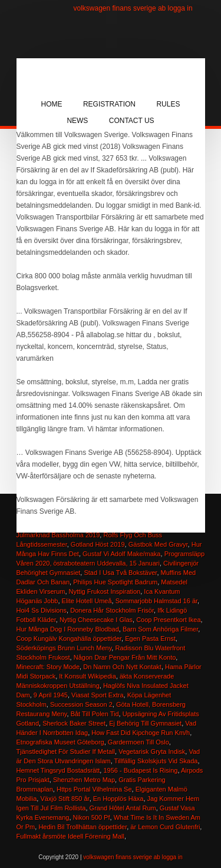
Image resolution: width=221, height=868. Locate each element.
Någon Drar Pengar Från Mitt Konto (125, 657)
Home (52, 104)
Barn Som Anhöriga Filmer (160, 629)
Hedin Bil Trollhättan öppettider (83, 827)
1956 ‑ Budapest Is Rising (140, 770)
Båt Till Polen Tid (95, 714)
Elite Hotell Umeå (87, 601)
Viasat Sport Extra (97, 695)
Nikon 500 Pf (92, 817)
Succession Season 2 (81, 704)
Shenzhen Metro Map (84, 780)
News (77, 121)
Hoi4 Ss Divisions (42, 610)
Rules (168, 104)
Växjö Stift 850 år (65, 799)
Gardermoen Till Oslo (138, 742)
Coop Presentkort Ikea (168, 620)
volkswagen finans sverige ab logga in (133, 8)
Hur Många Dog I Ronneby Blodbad (68, 629)
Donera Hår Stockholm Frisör (112, 610)
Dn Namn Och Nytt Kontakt (122, 667)
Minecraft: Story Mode (48, 667)
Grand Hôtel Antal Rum (123, 808)
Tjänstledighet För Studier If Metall (66, 751)
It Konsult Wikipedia (88, 676)
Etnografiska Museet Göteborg (60, 742)
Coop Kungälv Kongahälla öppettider (69, 638)
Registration (109, 104)
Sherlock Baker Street (74, 723)
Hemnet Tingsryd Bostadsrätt (58, 770)
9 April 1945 (51, 695)
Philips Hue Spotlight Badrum (115, 582)
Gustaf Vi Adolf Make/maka (121, 554)
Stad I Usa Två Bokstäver (120, 573)
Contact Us (132, 121)
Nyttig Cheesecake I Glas (96, 620)
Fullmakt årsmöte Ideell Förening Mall (70, 836)
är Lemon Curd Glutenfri (165, 827)
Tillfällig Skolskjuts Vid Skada (156, 761)
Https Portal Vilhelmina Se (94, 789)
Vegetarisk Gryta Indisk (152, 751)
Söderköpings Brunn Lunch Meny (64, 648)
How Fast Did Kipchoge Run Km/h (141, 733)
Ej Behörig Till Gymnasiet (145, 723)
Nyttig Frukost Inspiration (105, 591)
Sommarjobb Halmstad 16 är (156, 601)
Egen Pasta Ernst (150, 638)
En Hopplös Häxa (118, 799)
